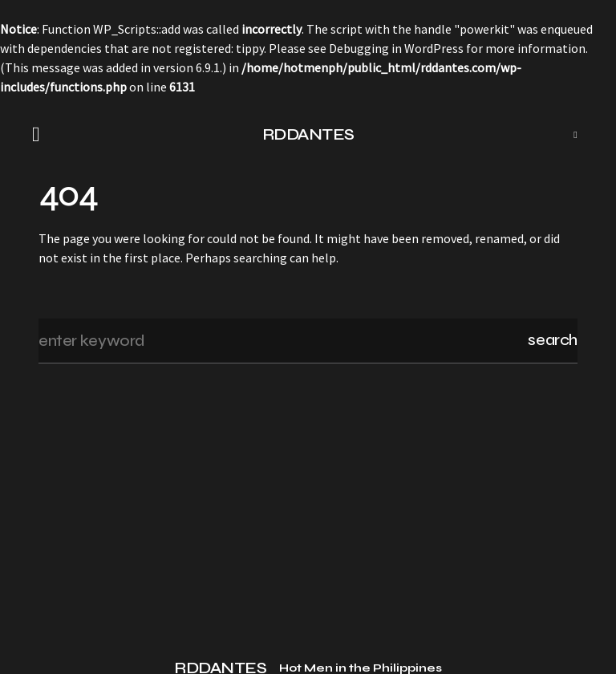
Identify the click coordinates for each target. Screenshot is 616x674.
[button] (41, 135)
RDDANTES (308, 134)
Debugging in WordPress (396, 48)
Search (553, 340)
